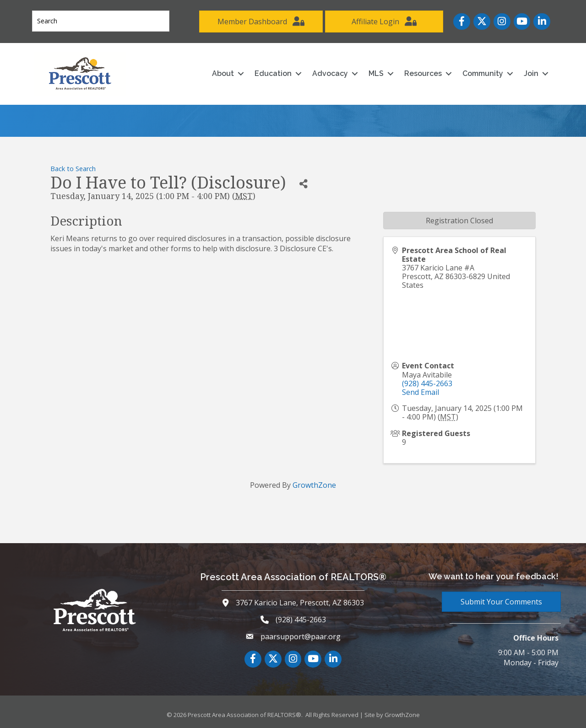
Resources (423, 73)
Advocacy (330, 73)
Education (273, 73)
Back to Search (73, 169)
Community (483, 73)
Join (531, 73)
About (223, 73)
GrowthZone (314, 485)
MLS (376, 73)
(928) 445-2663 (427, 383)
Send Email (421, 392)
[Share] (303, 184)
